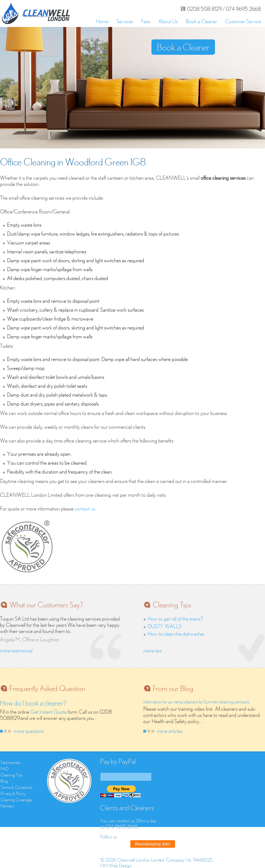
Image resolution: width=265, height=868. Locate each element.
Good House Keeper (153, 844)
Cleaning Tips (11, 775)
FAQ (5, 769)
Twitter (115, 844)
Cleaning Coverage (16, 800)
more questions (29, 731)
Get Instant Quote (49, 712)
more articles (170, 731)
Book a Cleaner (201, 21)
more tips (153, 650)
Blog (4, 781)
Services (125, 21)
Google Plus (124, 844)
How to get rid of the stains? (175, 619)
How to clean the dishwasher (176, 634)
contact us (85, 508)
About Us (168, 21)
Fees (146, 21)
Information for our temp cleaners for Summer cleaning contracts (196, 702)
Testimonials (10, 763)
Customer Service (243, 21)
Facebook (105, 844)
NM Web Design (116, 865)
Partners (7, 806)
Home (102, 21)
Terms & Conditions (16, 787)
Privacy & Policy (13, 794)
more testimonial (16, 650)
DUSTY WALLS (165, 626)
